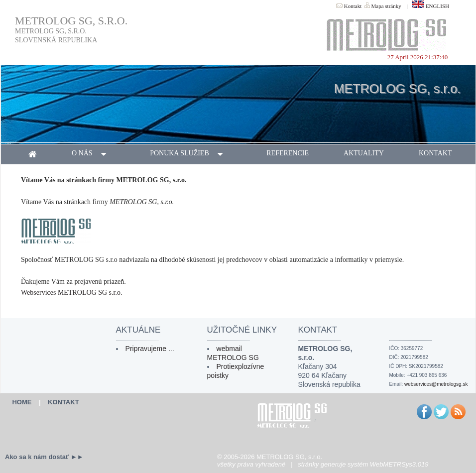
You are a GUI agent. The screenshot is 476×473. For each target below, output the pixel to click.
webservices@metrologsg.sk (436, 384)
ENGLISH (430, 6)
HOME (22, 402)
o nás (93, 154)
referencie (288, 153)
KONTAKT (63, 402)
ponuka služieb (191, 154)
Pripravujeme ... (150, 349)
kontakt (435, 153)
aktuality (364, 153)
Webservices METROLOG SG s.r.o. (71, 293)
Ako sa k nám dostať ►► (44, 457)
